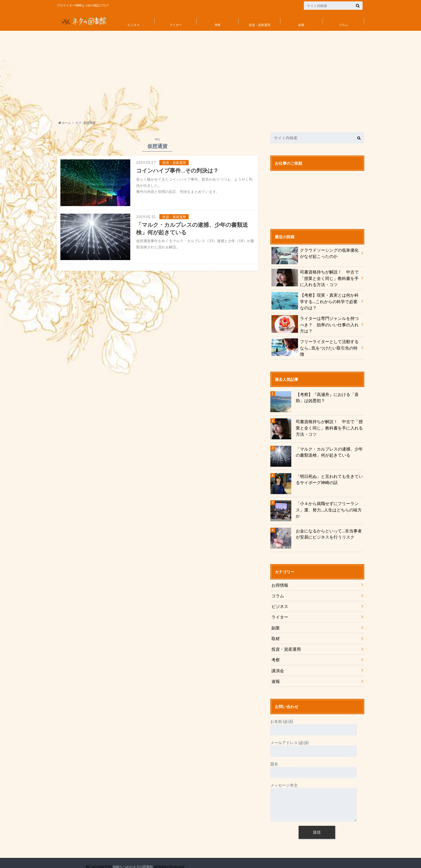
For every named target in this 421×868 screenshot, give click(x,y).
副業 (301, 25)
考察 (217, 25)
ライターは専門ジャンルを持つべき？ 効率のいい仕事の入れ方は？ (315, 322)
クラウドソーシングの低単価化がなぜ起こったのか (315, 254)
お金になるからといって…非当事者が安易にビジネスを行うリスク (328, 530)
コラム (343, 25)
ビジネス (134, 25)
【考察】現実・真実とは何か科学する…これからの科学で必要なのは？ (315, 300)
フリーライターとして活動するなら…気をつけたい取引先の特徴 (315, 343)
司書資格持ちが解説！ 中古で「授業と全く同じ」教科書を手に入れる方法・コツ (315, 278)
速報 (275, 674)
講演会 (277, 664)
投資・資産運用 (260, 25)
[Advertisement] (210, 74)
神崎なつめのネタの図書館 (131, 859)
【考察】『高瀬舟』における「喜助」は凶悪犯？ (329, 394)
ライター (176, 25)
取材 (275, 633)
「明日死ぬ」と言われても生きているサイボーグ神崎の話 (329, 475)
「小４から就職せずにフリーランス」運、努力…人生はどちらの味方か (329, 503)
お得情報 (279, 581)
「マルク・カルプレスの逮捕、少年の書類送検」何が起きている (329, 448)
